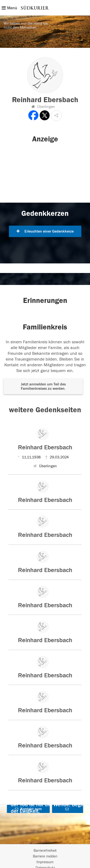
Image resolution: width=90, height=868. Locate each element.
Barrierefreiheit (45, 851)
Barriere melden (45, 856)
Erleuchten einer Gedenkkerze (45, 231)
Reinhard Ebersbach (45, 447)
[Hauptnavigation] (45, 8)
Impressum (45, 862)
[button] (56, 116)
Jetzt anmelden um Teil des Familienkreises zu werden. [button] (43, 386)
